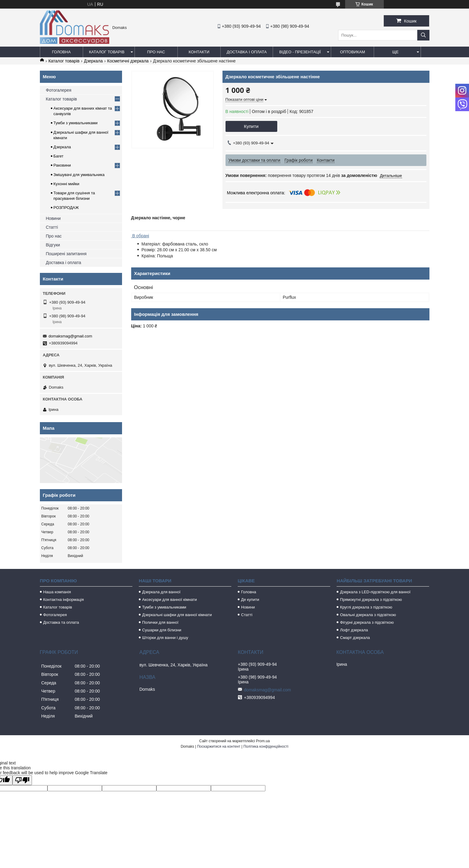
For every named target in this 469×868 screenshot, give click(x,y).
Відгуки (53, 245)
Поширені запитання (66, 254)
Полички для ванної (160, 622)
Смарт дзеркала (355, 638)
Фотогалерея (59, 90)
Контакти (199, 52)
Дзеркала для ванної (161, 592)
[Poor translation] (22, 780)
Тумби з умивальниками (76, 123)
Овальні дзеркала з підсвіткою (368, 615)
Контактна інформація (64, 600)
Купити (251, 126)
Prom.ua (263, 741)
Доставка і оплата (247, 52)
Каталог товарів (107, 52)
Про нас (156, 52)
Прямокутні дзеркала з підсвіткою (371, 600)
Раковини (62, 165)
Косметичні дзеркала (128, 61)
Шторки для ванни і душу (165, 638)
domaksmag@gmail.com (70, 336)
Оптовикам (352, 52)
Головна (61, 52)
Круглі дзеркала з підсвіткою (366, 607)
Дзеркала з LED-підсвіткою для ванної (375, 592)
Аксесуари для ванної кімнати (170, 600)
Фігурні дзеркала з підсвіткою (367, 622)
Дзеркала (93, 61)
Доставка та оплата (61, 622)
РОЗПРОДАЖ (66, 208)
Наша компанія (57, 592)
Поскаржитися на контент (219, 746)
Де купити (250, 600)
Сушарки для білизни (162, 630)
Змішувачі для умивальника (79, 175)
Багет (59, 156)
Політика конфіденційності (266, 746)
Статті (52, 227)
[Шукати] (423, 35)
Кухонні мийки (66, 184)
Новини (53, 218)
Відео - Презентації (300, 52)
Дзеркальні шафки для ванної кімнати (177, 615)
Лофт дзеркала (354, 630)
